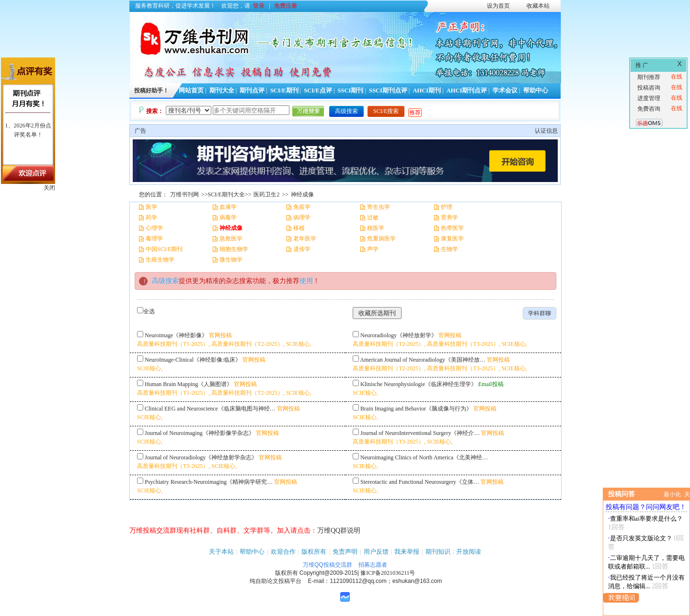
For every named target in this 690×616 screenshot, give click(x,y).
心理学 (154, 228)
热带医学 (452, 228)
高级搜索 (346, 111)
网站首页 (191, 91)
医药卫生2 (266, 194)
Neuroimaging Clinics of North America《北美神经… (424, 457)
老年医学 (305, 239)
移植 (299, 228)
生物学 (449, 249)
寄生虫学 (379, 207)
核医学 (376, 228)
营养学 (449, 217)
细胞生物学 (234, 249)
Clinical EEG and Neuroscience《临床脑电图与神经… (210, 409)
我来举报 (407, 552)
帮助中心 (536, 91)
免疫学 (302, 207)
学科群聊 (540, 313)
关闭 (49, 188)
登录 (259, 6)
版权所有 (314, 552)
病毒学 (228, 217)
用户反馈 (376, 552)
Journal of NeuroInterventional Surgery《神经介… (420, 433)
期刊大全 (222, 91)
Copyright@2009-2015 (328, 573)
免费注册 (286, 6)
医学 (151, 207)
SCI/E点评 (318, 91)
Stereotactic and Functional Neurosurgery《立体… (420, 482)
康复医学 (452, 239)
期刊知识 (438, 552)
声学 (373, 249)
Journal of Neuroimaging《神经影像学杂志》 (200, 433)
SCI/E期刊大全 (226, 194)
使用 (306, 281)
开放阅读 (469, 552)
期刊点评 (252, 91)
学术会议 (505, 91)
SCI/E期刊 (284, 91)
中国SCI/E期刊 (164, 249)
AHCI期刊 (427, 91)
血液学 (228, 207)
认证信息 (546, 131)
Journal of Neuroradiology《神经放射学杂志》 (201, 457)
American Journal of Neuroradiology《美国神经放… (423, 360)
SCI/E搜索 (386, 111)
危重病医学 (381, 239)
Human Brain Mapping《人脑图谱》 (189, 384)
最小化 (672, 494)
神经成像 (302, 194)
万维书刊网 (184, 194)
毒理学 (154, 239)
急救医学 (231, 239)
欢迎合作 (283, 552)
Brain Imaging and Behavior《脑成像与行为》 (416, 409)
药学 (151, 217)
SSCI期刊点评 (388, 91)
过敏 (373, 217)
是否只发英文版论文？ (641, 538)
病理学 (302, 217)
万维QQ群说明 (339, 530)
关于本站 (221, 552)
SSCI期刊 (351, 91)
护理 (447, 207)
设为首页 (498, 6)
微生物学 (231, 260)
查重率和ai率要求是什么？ (646, 519)
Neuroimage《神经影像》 (176, 335)
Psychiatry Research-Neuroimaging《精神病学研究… (209, 482)
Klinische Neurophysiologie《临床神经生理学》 (419, 384)
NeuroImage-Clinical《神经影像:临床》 (193, 360)
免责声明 (345, 552)
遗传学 (302, 249)
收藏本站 (538, 6)
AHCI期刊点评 (467, 91)
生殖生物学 (160, 260)
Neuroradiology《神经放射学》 (399, 335)
